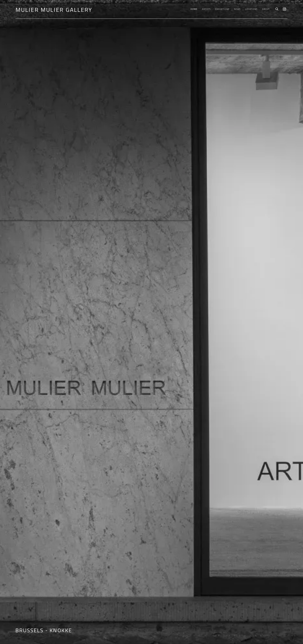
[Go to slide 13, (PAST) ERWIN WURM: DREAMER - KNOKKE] (285, 636)
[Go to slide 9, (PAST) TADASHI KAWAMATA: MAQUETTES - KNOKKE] (261, 636)
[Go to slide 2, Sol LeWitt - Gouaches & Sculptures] (224, 636)
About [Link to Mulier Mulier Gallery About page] (266, 9)
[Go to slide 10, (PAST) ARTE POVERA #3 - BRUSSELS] (267, 636)
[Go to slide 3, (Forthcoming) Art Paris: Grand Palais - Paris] (229, 636)
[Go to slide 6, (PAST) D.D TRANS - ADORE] (245, 636)
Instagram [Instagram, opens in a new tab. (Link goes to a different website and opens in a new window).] (284, 9)
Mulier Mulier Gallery (54, 10)
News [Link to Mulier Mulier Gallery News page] (237, 9)
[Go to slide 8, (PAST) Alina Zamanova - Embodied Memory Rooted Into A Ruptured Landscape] (256, 636)
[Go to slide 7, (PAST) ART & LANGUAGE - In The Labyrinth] (250, 636)
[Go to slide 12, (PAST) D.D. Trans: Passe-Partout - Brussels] (279, 636)
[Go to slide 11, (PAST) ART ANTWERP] (273, 636)
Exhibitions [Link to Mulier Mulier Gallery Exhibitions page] (222, 9)
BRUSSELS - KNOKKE (151, 322)
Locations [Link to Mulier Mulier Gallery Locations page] (251, 9)
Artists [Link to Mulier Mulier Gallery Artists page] (206, 9)
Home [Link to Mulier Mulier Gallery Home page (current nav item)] (194, 9)
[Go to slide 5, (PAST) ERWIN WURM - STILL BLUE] (240, 636)
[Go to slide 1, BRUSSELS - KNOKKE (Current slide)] (219, 636)
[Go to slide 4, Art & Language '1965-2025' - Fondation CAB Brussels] (235, 636)
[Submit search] (277, 9)
